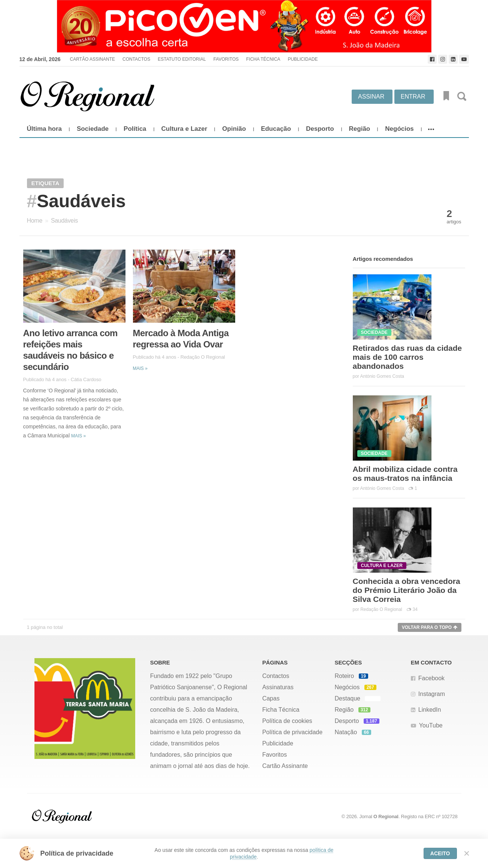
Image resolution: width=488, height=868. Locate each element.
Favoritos (226, 59)
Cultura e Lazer (184, 129)
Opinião (234, 129)
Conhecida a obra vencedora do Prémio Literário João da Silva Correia (407, 590)
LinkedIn (430, 710)
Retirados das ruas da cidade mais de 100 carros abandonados (407, 357)
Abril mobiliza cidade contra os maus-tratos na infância (405, 474)
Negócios (399, 129)
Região (360, 129)
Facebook (431, 678)
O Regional (386, 816)
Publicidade (303, 59)
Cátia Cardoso (86, 379)
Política (135, 129)
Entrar (413, 97)
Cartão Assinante (92, 59)
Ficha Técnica (263, 59)
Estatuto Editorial (182, 59)
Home (35, 221)
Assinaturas (278, 687)
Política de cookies (287, 721)
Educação (276, 129)
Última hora (45, 129)
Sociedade (93, 129)
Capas (271, 698)
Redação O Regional (203, 357)
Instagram (432, 694)
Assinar (371, 97)
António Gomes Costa (382, 376)
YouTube (431, 725)
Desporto (320, 129)
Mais (78, 436)
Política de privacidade (292, 732)
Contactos (136, 59)
